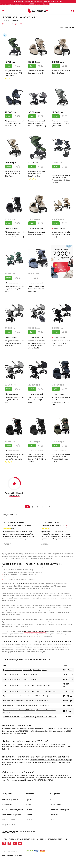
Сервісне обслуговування (13, 810)
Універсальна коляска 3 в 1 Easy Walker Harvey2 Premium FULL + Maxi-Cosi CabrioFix (62, 179)
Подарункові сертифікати (60, 810)
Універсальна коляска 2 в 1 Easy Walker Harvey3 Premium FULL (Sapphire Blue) (62, 401)
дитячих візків (23, 584)
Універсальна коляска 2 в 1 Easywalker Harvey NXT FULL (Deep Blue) (14, 123)
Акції (52, 800)
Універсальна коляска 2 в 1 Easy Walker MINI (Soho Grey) (14, 400)
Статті (52, 820)
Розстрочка (7, 805)
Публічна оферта (9, 820)
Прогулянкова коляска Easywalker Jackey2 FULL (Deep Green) (13, 73)
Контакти (30, 810)
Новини (29, 815)
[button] (68, 526)
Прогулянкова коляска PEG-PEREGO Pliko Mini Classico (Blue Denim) (26, 731)
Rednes (19, 856)
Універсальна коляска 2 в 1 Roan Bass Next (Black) (48, 744)
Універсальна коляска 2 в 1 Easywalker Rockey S (38, 72)
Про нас (29, 800)
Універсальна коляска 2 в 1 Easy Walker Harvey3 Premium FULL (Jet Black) (14, 457)
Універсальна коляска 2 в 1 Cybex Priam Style (23, 762)
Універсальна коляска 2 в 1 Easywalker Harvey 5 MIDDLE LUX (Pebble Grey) (38, 123)
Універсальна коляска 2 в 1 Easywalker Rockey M (38, 233)
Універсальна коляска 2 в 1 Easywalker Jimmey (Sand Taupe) (62, 234)
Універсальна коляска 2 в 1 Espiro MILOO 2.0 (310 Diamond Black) (50, 729)
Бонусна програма (57, 805)
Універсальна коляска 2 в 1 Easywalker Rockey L (62, 72)
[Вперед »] (49, 507)
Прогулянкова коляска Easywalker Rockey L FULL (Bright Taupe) (14, 174)
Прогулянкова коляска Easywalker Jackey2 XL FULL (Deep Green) (37, 174)
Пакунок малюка (9, 825)
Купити (8, 66)
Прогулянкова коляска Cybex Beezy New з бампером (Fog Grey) (25, 747)
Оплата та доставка (10, 800)
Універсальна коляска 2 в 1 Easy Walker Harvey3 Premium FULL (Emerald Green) (62, 458)
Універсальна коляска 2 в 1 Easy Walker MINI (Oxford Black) (38, 400)
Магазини (30, 805)
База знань (54, 815)
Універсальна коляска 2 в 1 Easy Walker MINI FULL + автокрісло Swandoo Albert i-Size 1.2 (38, 344)
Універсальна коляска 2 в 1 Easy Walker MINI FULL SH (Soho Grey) (14, 343)
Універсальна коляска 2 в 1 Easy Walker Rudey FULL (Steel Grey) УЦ (38, 289)
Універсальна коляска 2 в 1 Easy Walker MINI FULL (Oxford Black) (62, 343)
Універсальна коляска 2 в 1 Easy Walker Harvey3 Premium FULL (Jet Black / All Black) (38, 458)
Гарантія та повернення (12, 815)
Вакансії (29, 820)
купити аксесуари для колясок (35, 631)
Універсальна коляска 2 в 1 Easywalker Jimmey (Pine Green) (14, 289)
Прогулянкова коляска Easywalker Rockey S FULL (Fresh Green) (61, 123)
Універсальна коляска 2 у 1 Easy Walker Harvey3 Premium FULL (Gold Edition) (14, 234)
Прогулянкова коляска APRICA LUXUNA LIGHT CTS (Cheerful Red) (30, 780)
